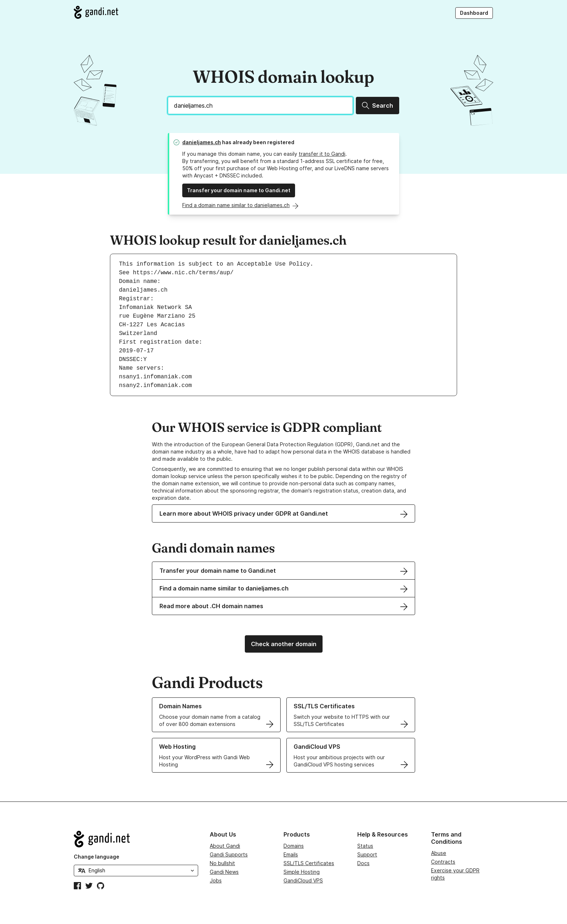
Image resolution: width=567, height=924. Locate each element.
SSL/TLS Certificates (309, 863)
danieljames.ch (202, 142)
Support (367, 854)
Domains (294, 846)
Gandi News (224, 872)
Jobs (216, 880)
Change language (97, 857)
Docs (363, 863)
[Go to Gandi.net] (96, 12)
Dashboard (474, 13)
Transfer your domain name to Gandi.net (239, 190)
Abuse (439, 853)
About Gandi (225, 846)
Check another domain (284, 644)
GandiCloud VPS (303, 880)
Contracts (443, 862)
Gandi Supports (229, 854)
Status (365, 846)
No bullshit (222, 863)
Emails (291, 854)
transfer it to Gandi (322, 154)
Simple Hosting (302, 872)
